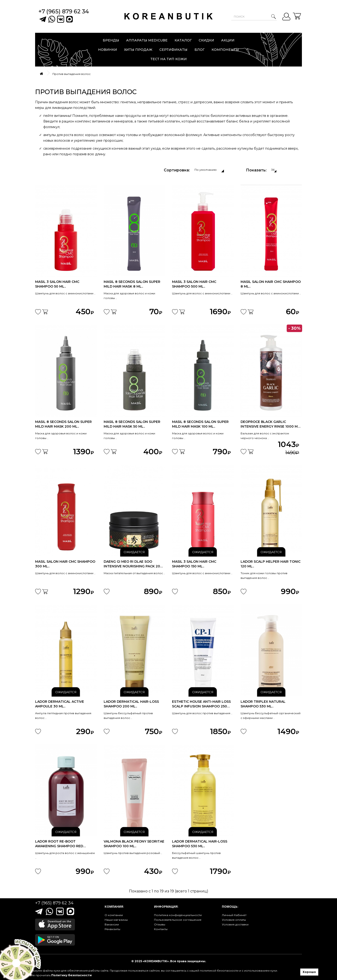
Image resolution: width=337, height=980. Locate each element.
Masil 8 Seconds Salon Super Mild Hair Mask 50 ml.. (132, 424)
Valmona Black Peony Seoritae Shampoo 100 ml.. (134, 844)
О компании (114, 915)
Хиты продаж (138, 50)
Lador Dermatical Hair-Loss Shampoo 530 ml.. (200, 844)
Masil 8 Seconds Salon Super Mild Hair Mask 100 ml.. (200, 424)
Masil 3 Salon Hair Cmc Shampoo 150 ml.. (194, 564)
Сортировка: (177, 170)
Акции (228, 40)
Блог (200, 50)
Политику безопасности (71, 975)
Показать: (256, 170)
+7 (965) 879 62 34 (64, 11)
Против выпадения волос (71, 74)
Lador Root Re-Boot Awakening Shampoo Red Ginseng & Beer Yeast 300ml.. (62, 844)
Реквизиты (112, 929)
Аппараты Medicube (147, 40)
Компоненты (225, 50)
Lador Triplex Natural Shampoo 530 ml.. (263, 704)
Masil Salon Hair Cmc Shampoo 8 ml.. (271, 284)
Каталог (183, 40)
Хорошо (309, 972)
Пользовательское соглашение (178, 920)
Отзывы (160, 924)
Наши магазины (116, 920)
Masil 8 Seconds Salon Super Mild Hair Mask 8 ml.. (132, 284)
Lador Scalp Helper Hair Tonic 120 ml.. (271, 564)
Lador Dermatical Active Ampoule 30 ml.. (60, 704)
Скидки (206, 40)
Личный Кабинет (234, 915)
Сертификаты (173, 50)
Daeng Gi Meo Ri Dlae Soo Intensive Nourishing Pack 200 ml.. (133, 564)
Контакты (161, 929)
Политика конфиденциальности (178, 915)
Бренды (111, 40)
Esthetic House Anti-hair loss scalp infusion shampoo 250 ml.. (201, 704)
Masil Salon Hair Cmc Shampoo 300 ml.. (65, 564)
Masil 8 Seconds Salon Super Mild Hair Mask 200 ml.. (63, 424)
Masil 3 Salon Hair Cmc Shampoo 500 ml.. (194, 284)
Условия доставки (235, 924)
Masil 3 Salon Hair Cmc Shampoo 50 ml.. (57, 284)
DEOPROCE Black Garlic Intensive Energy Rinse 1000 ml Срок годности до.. (270, 424)
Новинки (108, 50)
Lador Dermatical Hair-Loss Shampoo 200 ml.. (131, 704)
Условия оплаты (234, 920)
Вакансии (112, 924)
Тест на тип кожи (169, 59)
